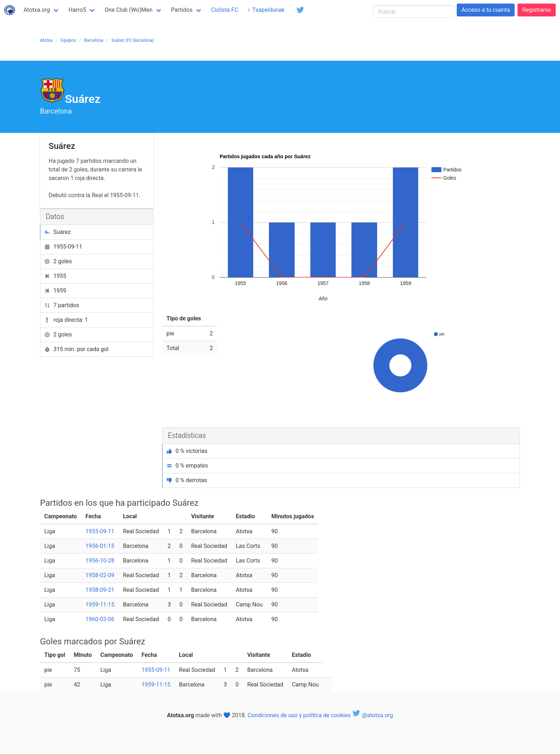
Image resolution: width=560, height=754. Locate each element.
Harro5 (77, 10)
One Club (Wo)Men (129, 10)
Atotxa (46, 40)
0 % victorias (187, 451)
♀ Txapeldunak (266, 10)
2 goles (58, 261)
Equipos (68, 40)
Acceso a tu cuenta (486, 10)
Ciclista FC (225, 10)
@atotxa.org (373, 715)
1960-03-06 (100, 619)
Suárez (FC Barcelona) (133, 40)
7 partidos (62, 305)
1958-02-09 (100, 575)
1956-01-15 (100, 546)
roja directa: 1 (66, 320)
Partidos (182, 10)
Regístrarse (537, 10)
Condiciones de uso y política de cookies (299, 715)
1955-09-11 (63, 247)
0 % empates (187, 466)
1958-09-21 (100, 590)
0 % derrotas (187, 480)
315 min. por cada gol (77, 349)
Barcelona (94, 40)
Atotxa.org (37, 10)
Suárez (58, 232)
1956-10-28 (100, 561)
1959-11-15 (100, 605)
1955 (55, 276)
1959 (55, 291)
